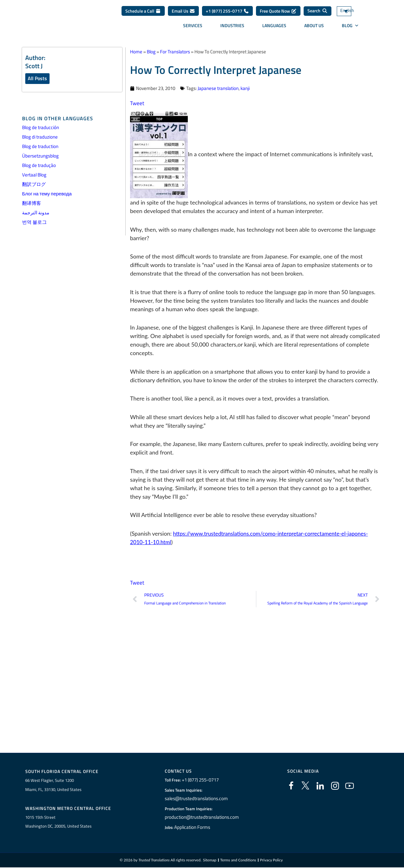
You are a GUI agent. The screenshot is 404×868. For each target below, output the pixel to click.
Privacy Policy (271, 861)
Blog (350, 28)
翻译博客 (32, 204)
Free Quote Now (278, 13)
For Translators (175, 52)
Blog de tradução (39, 166)
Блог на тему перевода (47, 194)
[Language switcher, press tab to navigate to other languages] (353, 13)
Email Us (183, 13)
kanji (245, 88)
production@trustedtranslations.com (202, 817)
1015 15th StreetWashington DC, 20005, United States (58, 822)
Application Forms (194, 828)
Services (193, 28)
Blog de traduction (40, 147)
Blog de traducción (41, 128)
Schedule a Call (143, 13)
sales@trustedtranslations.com (197, 799)
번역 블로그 (34, 223)
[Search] (318, 13)
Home (136, 52)
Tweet (137, 103)
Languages (274, 28)
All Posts (37, 79)
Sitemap (210, 861)
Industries (232, 28)
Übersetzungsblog (40, 156)
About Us (314, 28)
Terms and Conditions (238, 861)
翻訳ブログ (34, 185)
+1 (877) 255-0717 (227, 13)
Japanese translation (218, 88)
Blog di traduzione (40, 137)
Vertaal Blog (34, 175)
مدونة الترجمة (36, 213)
